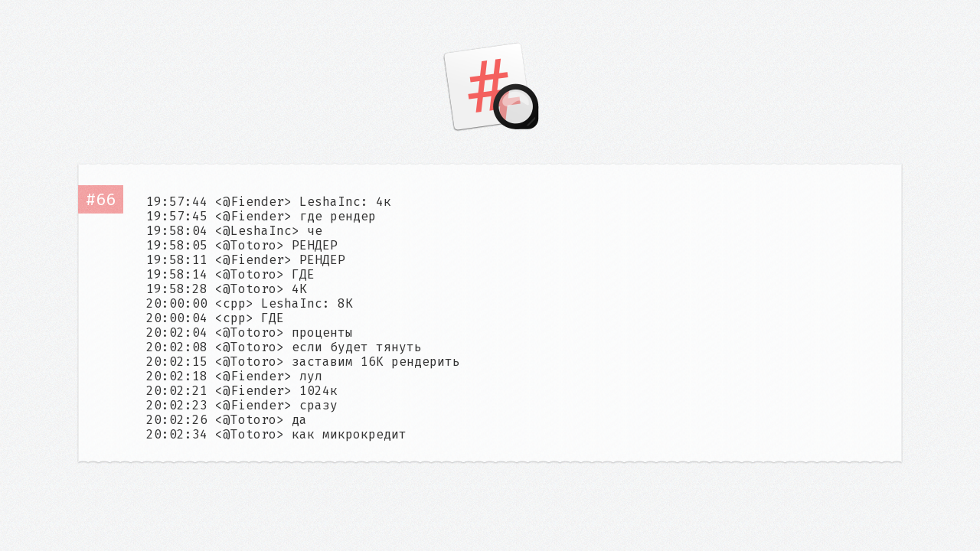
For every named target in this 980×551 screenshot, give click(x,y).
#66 (101, 199)
